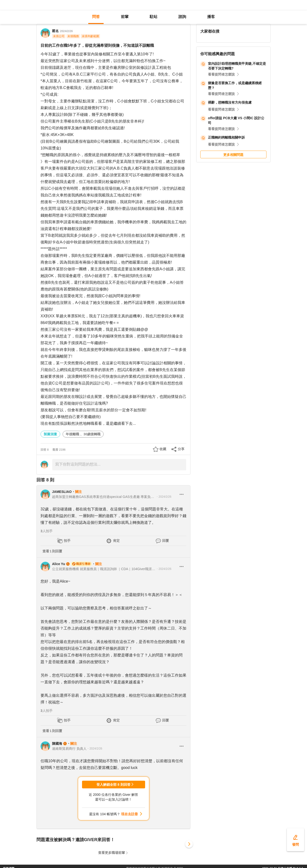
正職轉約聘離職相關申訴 (226, 137)
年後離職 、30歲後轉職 (83, 434)
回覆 (165, 541)
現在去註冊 (130, 814)
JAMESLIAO (62, 492)
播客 (211, 17)
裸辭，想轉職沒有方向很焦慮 (230, 102)
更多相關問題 (233, 155)
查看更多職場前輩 (112, 853)
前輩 (125, 17)
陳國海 (57, 744)
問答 (96, 17)
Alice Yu (59, 564)
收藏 (163, 449)
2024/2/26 (66, 31)
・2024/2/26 (163, 497)
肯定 (116, 541)
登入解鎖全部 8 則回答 (113, 785)
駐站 (153, 17)
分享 (181, 449)
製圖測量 (50, 434)
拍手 (67, 541)
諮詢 (182, 17)
